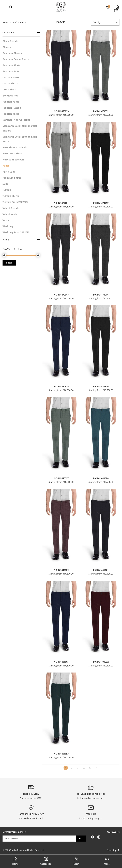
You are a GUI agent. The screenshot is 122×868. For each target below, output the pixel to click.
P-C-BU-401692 (101, 662)
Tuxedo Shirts (11, 196)
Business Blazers (12, 53)
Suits (5, 184)
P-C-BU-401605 (61, 662)
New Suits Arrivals (13, 160)
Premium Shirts (12, 178)
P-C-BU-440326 (101, 386)
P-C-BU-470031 (61, 203)
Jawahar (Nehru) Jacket (16, 120)
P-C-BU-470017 (61, 295)
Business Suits (11, 71)
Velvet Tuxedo (11, 208)
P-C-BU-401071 (101, 570)
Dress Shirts (10, 89)
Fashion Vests (11, 114)
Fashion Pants (11, 102)
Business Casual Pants (16, 59)
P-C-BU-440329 (61, 570)
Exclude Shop (10, 96)
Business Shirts (11, 65)
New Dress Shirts (13, 153)
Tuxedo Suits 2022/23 (15, 202)
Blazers (7, 47)
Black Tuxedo (10, 41)
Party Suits (9, 172)
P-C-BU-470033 (61, 111)
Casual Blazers (11, 77)
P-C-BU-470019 (101, 203)
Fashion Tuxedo (12, 108)
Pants (6, 166)
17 (90, 768)
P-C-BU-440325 (61, 386)
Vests (6, 220)
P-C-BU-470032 (101, 111)
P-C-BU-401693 (61, 754)
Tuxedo (7, 190)
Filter (9, 263)
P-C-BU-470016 (101, 295)
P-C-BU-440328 (101, 478)
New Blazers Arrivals (15, 147)
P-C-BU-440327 (61, 478)
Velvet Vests (10, 214)
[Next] (96, 768)
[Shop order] (105, 22)
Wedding (8, 226)
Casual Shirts (10, 83)
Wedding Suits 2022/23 (16, 232)
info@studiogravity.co (91, 818)
